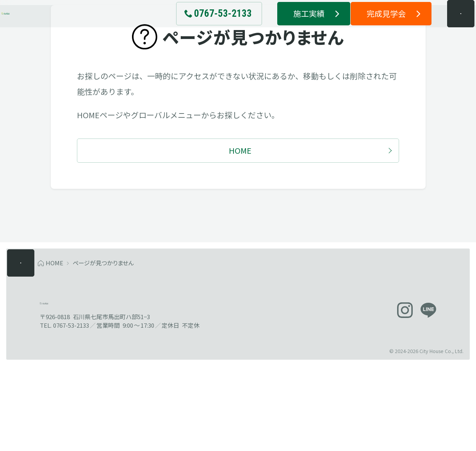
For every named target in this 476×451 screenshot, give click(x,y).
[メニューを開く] (446, 27)
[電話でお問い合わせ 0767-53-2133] (204, 27)
